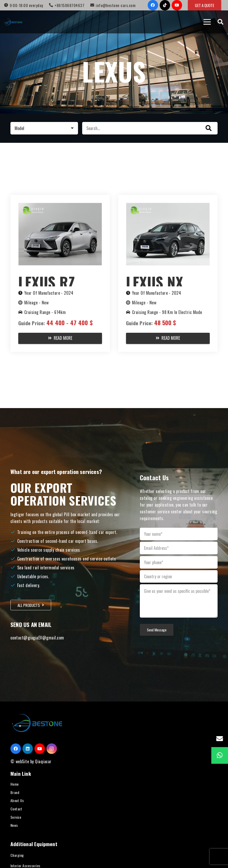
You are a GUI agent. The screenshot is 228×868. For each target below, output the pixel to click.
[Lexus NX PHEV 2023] (168, 206)
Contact (16, 809)
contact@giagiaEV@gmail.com (37, 638)
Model (19, 128)
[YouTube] (177, 5)
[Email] (220, 739)
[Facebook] (153, 5)
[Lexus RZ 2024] (60, 206)
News (14, 825)
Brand (15, 792)
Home (15, 784)
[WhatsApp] (220, 755)
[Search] (220, 22)
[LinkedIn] (28, 749)
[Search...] (150, 128)
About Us (17, 800)
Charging (17, 855)
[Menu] (207, 22)
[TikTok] (165, 5)
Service (16, 817)
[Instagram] (52, 749)
